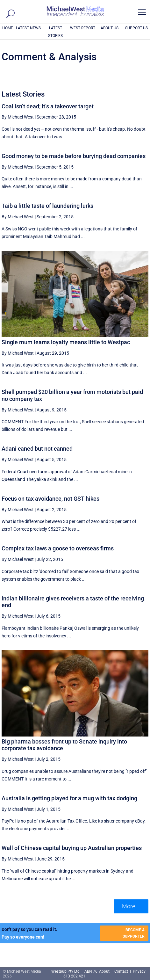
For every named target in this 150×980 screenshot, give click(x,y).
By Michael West (18, 117)
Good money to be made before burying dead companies (74, 156)
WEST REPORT (83, 28)
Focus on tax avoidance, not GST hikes (50, 499)
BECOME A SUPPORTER (134, 933)
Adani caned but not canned (37, 449)
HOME (8, 28)
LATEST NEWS (28, 28)
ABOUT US (110, 28)
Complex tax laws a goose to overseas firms (58, 548)
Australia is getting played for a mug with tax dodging (69, 798)
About (105, 971)
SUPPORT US (136, 28)
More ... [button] (131, 906)
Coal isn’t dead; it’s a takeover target (48, 106)
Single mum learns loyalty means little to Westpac (66, 342)
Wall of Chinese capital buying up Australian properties (72, 848)
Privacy (139, 971)
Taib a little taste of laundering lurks (47, 206)
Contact (121, 971)
